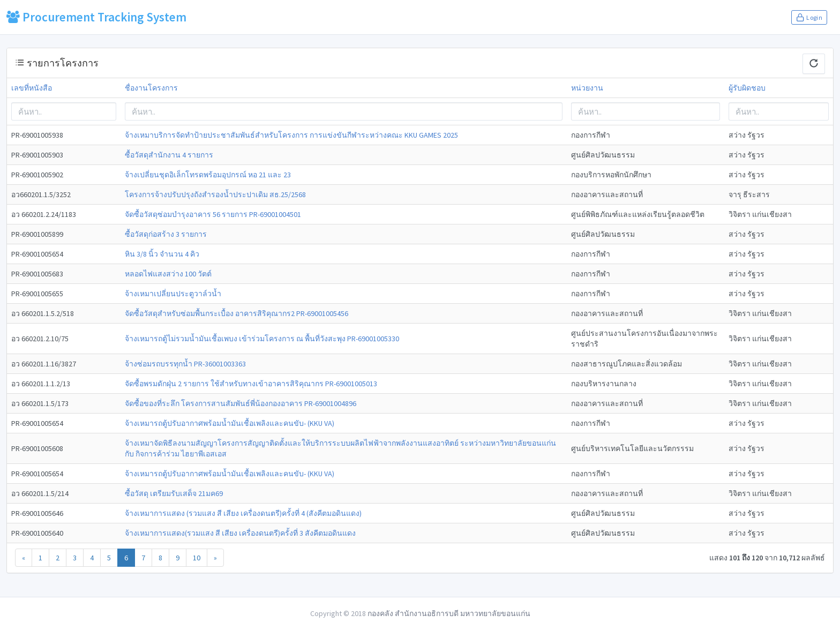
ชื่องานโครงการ (151, 88)
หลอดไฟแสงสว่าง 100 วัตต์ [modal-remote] (168, 274)
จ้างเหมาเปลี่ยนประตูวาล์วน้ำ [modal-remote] (173, 294)
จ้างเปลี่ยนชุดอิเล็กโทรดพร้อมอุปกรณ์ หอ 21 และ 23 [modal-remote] (208, 175)
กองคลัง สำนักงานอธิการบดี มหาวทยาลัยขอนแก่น (449, 613)
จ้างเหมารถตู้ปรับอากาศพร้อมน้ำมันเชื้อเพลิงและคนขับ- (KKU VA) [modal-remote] (230, 423)
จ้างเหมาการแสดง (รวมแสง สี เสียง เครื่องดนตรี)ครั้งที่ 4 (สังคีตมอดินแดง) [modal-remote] (243, 513)
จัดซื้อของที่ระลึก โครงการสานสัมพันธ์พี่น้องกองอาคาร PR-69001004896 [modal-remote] (241, 403)
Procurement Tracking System (96, 17)
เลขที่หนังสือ (32, 88)
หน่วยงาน (587, 88)
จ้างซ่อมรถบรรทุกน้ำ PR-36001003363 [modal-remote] (185, 364)
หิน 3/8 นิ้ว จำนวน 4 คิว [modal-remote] (162, 254)
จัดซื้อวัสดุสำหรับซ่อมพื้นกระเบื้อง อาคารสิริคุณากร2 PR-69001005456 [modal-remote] (237, 313)
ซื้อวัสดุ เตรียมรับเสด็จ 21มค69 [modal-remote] (174, 493)
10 (197, 558)
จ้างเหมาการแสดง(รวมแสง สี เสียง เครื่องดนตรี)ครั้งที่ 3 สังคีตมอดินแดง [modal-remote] (240, 533)
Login (809, 17)
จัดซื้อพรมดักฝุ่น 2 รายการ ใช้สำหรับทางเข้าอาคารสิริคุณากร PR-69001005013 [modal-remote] (251, 384)
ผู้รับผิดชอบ (747, 88)
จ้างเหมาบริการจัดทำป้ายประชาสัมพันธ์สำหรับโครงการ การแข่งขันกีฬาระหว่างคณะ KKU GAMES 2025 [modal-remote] (291, 135)
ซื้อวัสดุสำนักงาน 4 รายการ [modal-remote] (169, 155)
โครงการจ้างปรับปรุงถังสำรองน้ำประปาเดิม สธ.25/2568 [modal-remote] (215, 194)
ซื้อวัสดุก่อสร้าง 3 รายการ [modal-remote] (166, 234)
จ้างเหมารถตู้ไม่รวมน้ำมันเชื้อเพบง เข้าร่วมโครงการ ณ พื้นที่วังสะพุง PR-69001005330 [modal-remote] (262, 339)
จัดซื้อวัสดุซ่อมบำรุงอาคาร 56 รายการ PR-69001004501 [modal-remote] (213, 214)
